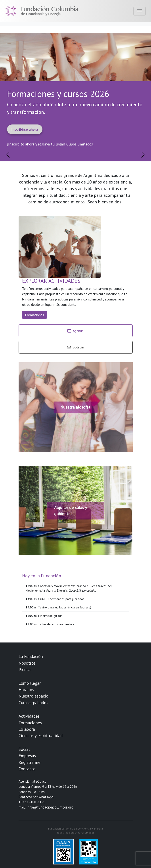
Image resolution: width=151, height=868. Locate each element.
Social (24, 749)
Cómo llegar (30, 683)
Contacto (27, 769)
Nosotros (27, 663)
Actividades (29, 716)
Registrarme (30, 762)
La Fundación (31, 656)
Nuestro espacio (33, 696)
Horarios (26, 689)
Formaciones (34, 315)
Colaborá (27, 729)
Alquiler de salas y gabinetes (71, 511)
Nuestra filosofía (75, 407)
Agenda (75, 331)
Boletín (76, 347)
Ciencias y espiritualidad (41, 735)
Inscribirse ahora (25, 129)
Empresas (27, 756)
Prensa (25, 669)
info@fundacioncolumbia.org (50, 807)
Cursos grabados (33, 703)
